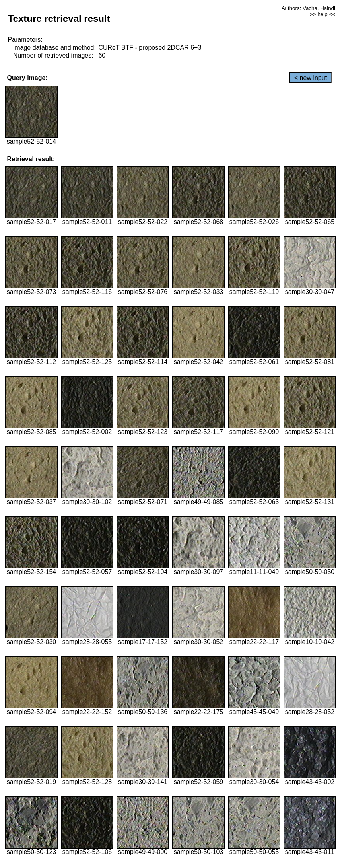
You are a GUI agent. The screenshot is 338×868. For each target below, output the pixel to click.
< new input (311, 78)
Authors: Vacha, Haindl (308, 8)
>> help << (322, 14)
